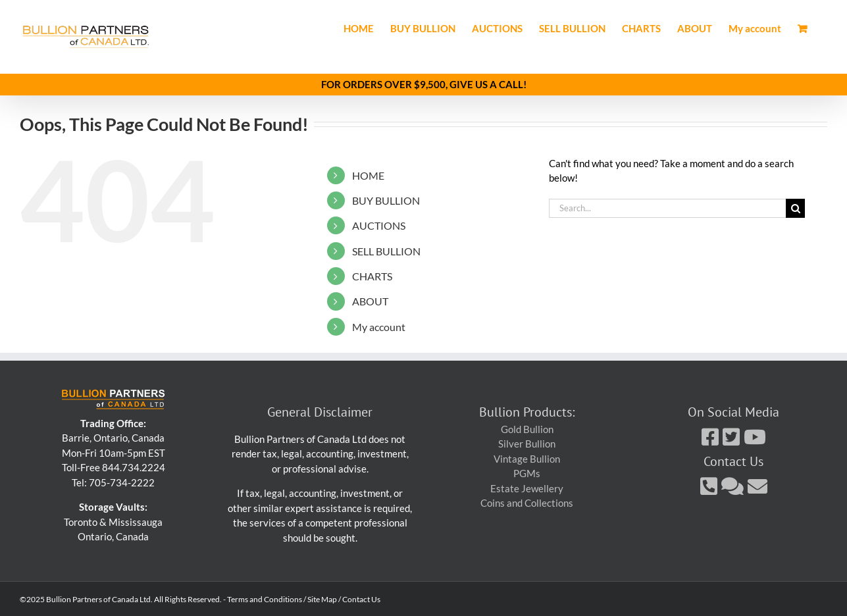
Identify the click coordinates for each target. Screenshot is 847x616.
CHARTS (372, 276)
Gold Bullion (527, 428)
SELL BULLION (386, 250)
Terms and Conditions (265, 599)
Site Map (322, 599)
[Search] (795, 208)
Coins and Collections (527, 503)
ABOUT (370, 301)
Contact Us (361, 599)
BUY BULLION (386, 200)
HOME (368, 175)
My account (379, 326)
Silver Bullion (527, 444)
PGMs (527, 473)
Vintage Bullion (527, 458)
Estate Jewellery (527, 488)
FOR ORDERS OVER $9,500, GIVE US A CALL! (424, 84)
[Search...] (667, 208)
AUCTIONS (379, 225)
